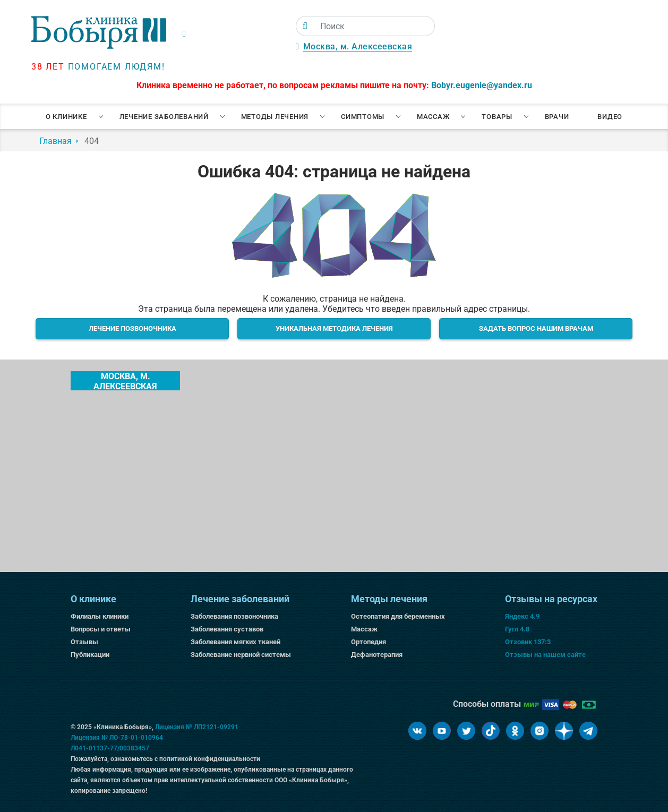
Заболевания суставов (227, 629)
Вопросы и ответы (101, 629)
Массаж (433, 117)
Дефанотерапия (377, 655)
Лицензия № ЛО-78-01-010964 (117, 738)
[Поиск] (305, 26)
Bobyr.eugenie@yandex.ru (482, 85)
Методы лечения (275, 117)
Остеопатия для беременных (398, 616)
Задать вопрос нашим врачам (536, 328)
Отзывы (84, 642)
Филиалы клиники (100, 616)
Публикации (90, 655)
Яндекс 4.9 (522, 616)
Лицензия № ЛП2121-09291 (197, 727)
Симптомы (363, 117)
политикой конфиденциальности (210, 759)
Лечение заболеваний (164, 117)
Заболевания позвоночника (234, 616)
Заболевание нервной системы (241, 655)
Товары (497, 117)
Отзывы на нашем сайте (545, 655)
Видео (610, 117)
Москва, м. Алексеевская (358, 46)
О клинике (66, 117)
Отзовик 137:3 (528, 642)
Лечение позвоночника (132, 328)
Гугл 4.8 (517, 629)
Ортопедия (369, 642)
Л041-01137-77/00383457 (110, 748)
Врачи (557, 117)
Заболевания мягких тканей (235, 642)
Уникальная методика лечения (334, 328)
